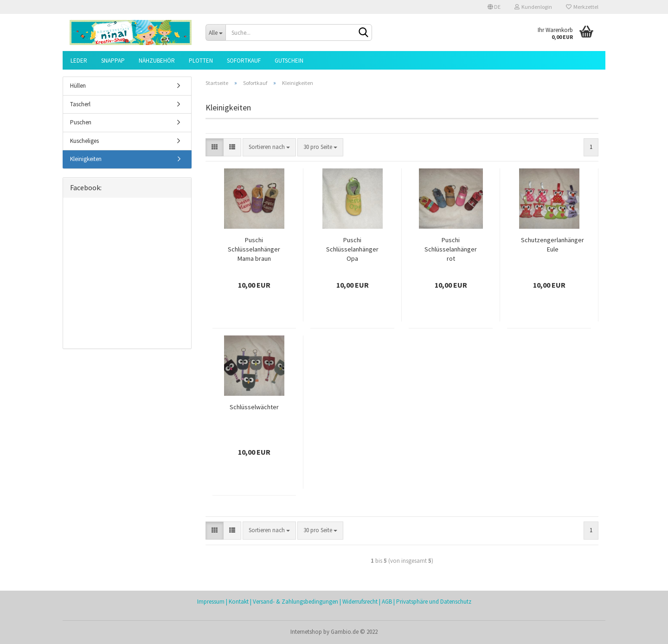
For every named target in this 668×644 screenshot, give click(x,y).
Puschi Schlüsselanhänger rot (451, 249)
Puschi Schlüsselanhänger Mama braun (254, 249)
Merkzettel (582, 7)
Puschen (81, 122)
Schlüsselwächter (254, 407)
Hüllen (78, 86)
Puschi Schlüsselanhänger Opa (352, 249)
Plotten (201, 61)
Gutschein (289, 61)
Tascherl (80, 104)
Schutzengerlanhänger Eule (552, 245)
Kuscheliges (84, 141)
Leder (79, 61)
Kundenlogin (533, 7)
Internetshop (306, 632)
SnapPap (113, 61)
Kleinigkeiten (86, 159)
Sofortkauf (244, 61)
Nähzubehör (157, 61)
